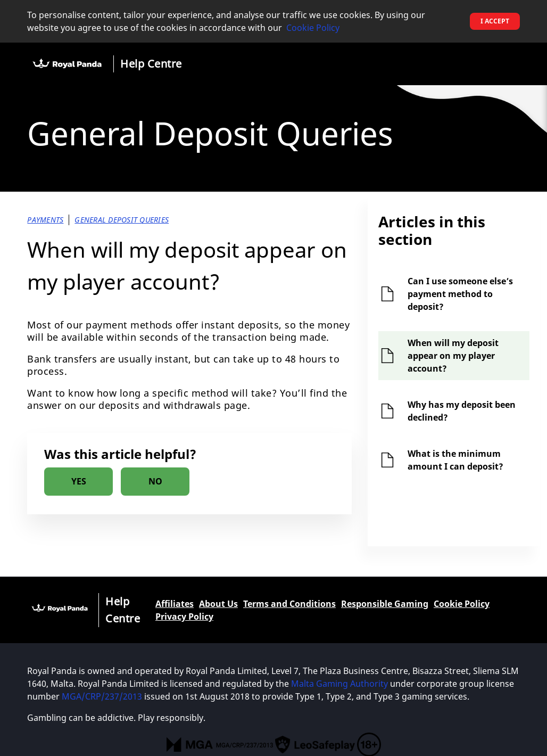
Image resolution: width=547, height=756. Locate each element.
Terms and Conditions (289, 604)
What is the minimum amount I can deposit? (455, 460)
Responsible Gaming (385, 604)
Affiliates (175, 604)
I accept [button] (495, 21)
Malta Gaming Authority (339, 684)
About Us (218, 604)
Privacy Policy (184, 617)
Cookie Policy (313, 28)
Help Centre (151, 64)
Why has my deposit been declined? (462, 411)
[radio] (78, 482)
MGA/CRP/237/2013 (102, 696)
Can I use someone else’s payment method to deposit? (460, 294)
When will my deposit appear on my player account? (453, 356)
